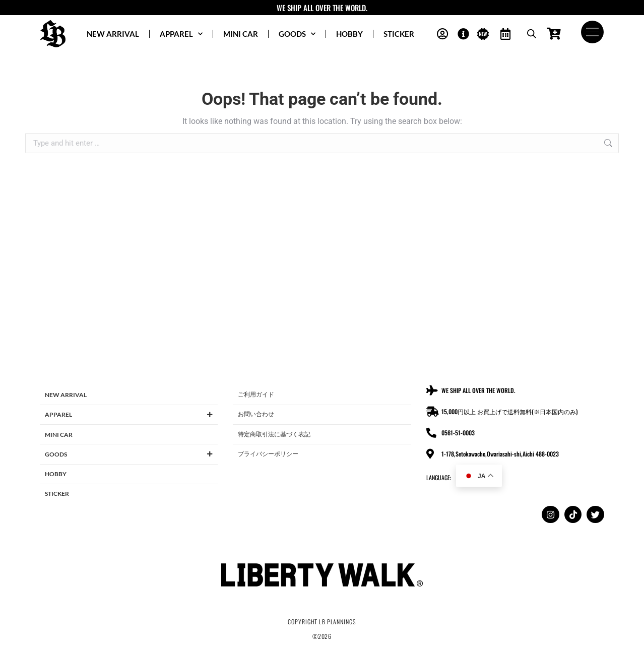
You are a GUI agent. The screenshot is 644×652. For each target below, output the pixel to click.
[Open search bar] (531, 34)
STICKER (399, 34)
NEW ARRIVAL (113, 34)
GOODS (297, 34)
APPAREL (181, 34)
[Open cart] (554, 34)
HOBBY (349, 34)
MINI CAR (241, 34)
